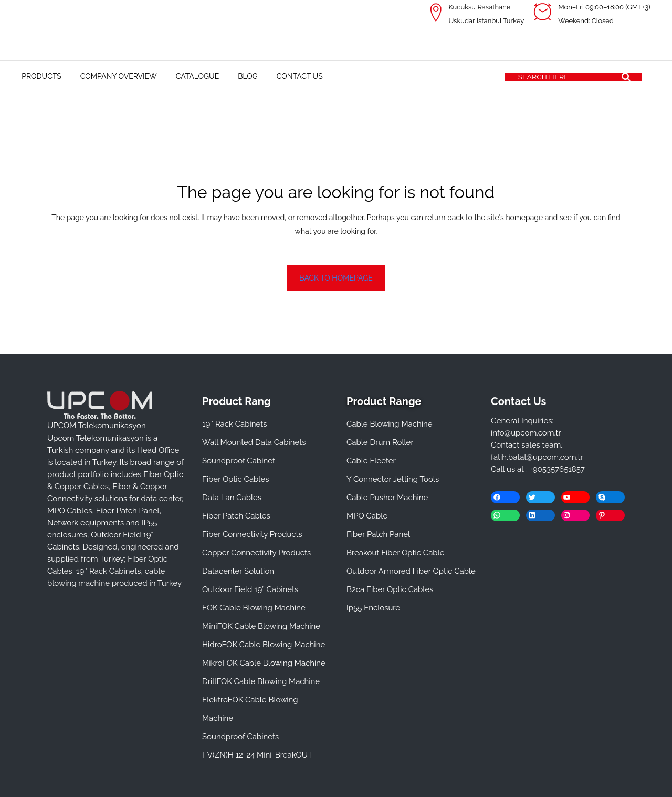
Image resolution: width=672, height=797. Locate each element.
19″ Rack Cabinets (235, 424)
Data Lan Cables (232, 498)
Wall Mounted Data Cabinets (254, 442)
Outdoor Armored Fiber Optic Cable (411, 571)
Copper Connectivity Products (256, 553)
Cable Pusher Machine (387, 498)
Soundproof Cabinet (239, 461)
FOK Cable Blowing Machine (254, 608)
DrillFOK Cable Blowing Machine (261, 681)
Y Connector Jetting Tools (393, 479)
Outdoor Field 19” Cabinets (250, 589)
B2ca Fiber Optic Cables (390, 589)
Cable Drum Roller (380, 442)
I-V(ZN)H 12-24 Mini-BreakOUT (257, 755)
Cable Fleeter (371, 461)
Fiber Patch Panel (378, 534)
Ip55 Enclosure (373, 608)
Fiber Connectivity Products (252, 534)
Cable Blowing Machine (390, 424)
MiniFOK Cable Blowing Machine (261, 626)
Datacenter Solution (238, 571)
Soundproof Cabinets (240, 737)
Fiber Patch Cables (236, 516)
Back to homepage (336, 278)
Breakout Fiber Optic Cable (395, 553)
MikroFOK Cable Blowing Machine (264, 663)
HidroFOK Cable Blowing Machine (264, 645)
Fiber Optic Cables (235, 479)
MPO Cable (367, 516)
